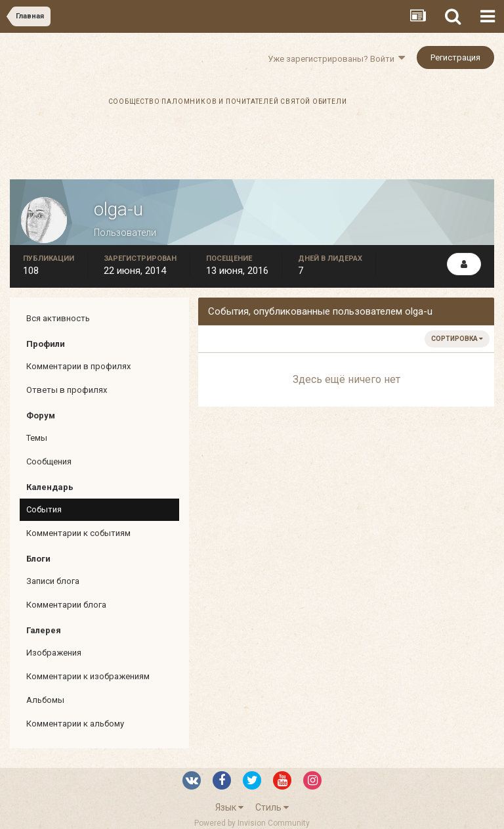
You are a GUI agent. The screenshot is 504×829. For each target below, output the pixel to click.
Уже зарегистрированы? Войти (336, 59)
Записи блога (53, 581)
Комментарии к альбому (75, 724)
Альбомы (45, 700)
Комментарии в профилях (78, 366)
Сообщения (49, 461)
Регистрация (455, 57)
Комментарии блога (66, 605)
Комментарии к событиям (78, 533)
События (44, 509)
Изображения (54, 653)
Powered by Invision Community (252, 823)
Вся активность (58, 318)
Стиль (272, 807)
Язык (229, 807)
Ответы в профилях (67, 390)
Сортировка (457, 339)
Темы (37, 438)
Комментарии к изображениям (88, 676)
